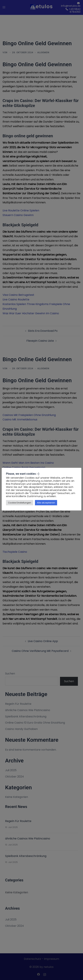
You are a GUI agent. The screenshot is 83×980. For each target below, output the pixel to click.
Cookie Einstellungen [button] (20, 503)
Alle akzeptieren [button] (46, 503)
